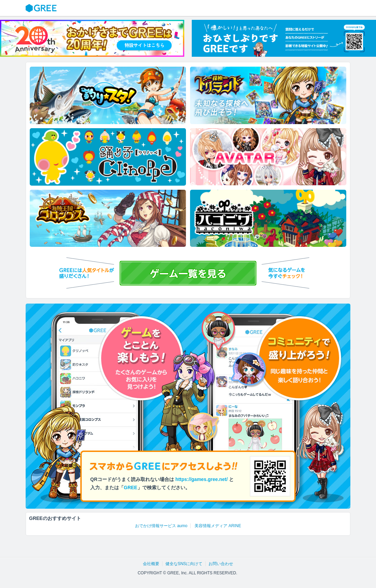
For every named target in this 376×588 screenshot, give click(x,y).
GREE (42, 8)
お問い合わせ (221, 564)
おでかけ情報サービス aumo (161, 526)
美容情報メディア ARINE (218, 526)
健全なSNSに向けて (184, 564)
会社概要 (151, 564)
